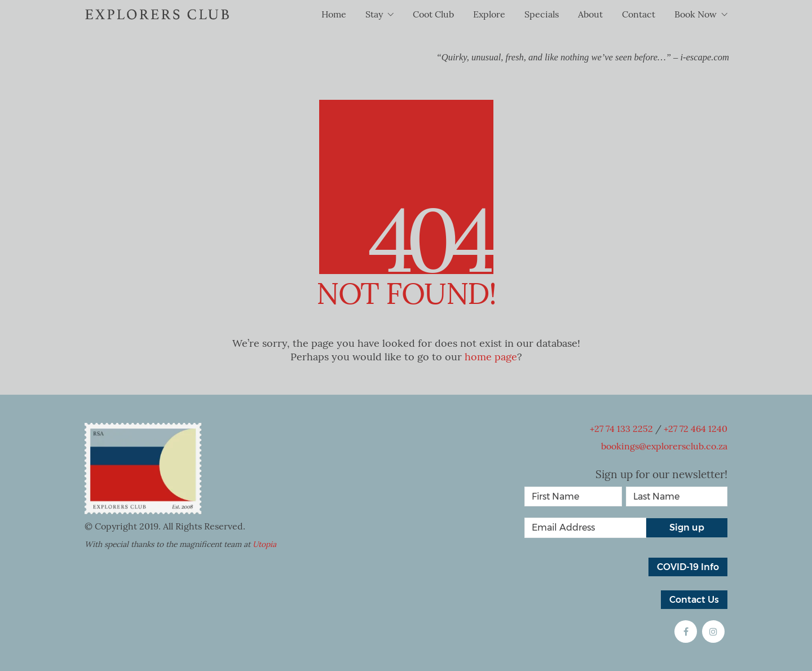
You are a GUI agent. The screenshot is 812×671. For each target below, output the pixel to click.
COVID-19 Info (688, 567)
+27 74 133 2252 (621, 429)
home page (491, 357)
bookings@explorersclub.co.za (664, 446)
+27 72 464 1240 (696, 429)
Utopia (264, 544)
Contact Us (694, 600)
